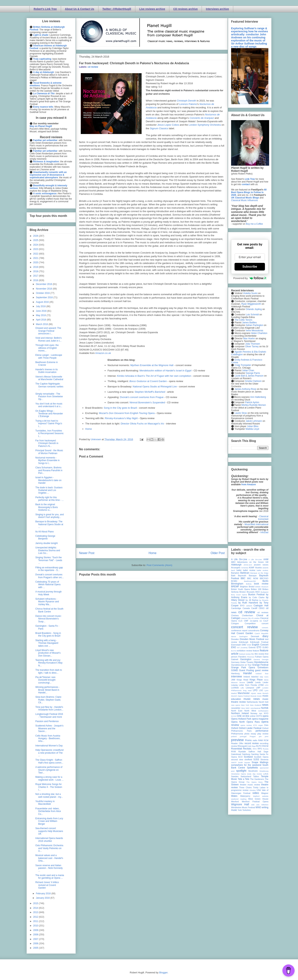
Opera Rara (253, 722)
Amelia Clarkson (253, 381)
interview (237, 676)
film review (260, 654)
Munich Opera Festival (240, 696)
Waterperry (245, 796)
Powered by (250, 278)
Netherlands (252, 702)
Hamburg (235, 673)
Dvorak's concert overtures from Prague (142, 397)
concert (265, 623)
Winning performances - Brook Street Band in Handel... (47, 690)
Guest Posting (246, 670)
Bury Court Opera (239, 595)
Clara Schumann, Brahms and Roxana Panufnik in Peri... (49, 470)
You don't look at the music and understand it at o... (49, 405)
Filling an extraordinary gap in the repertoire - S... (49, 569)
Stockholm (253, 771)
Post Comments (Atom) (159, 565)
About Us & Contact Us (80, 9)
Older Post (218, 553)
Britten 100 (256, 589)
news (265, 705)
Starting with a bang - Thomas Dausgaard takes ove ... (47, 643)
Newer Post (87, 553)
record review (252, 743)
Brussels (251, 592)
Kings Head (242, 680)
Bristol (252, 587)
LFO (267, 685)
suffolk (266, 774)
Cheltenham (247, 615)
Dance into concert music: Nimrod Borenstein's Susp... (48, 619)
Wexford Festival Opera (255, 802)
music (259, 696)
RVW (233, 752)
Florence (251, 657)
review (234, 746)
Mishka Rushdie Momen (254, 405)
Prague (253, 736)
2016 (36, 280)
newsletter (236, 708)
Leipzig (234, 685)
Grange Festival (260, 665)
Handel (247, 673)
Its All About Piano (45, 532)
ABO (233, 562)
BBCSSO (264, 578)
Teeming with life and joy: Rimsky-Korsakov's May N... (49, 663)
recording (264, 743)
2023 (36, 249)
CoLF (266, 621)
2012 (36, 917)
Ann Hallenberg (258, 397)
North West (250, 711)
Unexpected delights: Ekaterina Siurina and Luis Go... (48, 550)
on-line (246, 716)
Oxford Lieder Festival (250, 728)
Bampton (235, 573)
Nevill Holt (264, 702)
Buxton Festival (256, 595)
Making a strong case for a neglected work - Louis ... (49, 778)
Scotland (248, 757)
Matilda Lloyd (252, 429)
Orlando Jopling (254, 309)
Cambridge (236, 608)
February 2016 (44, 894)
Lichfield (235, 688)
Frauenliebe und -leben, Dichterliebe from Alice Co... (48, 811)
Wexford (235, 802)
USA (259, 790)
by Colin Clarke (257, 597)
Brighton (244, 587)
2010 (36, 926)
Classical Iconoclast (263, 518)
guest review (262, 670)
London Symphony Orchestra (205, 125)
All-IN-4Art (248, 565)
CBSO (262, 608)
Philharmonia (237, 734)
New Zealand (256, 705)
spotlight (241, 771)
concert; (265, 628)
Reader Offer (237, 743)
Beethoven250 (250, 581)
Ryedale (242, 752)
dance (234, 636)
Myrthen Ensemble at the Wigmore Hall (152, 365)
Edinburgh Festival (259, 642)
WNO (258, 807)
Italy (262, 677)
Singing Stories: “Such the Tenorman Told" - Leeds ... (49, 560)
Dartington (243, 636)
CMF (246, 621)
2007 (36, 939)
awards (265, 568)
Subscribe (250, 267)
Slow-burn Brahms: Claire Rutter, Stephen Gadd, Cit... (48, 700)
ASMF (252, 568)
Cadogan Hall (261, 606)
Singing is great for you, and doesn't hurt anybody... (50, 516)
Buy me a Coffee (254, 224)
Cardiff (254, 608)
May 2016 (41, 315)
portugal (243, 736)
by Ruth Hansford (248, 603)
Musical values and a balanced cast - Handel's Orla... (49, 858)
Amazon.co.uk (103, 353)
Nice (243, 708)
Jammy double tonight (46, 543)
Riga (254, 746)
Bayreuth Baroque (247, 576)
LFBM (261, 685)
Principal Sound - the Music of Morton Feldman (49, 452)
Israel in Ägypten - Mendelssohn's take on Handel (48, 480)
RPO (255, 749)
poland (234, 736)
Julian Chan (248, 370)
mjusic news (256, 693)
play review (263, 734)
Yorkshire (247, 810)
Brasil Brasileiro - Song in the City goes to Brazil (48, 634)
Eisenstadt (236, 645)
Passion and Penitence (47, 721)
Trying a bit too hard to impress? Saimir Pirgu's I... (49, 424)
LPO (255, 690)
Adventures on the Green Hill (253, 562)
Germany (235, 662)
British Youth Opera (240, 589)
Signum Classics (159, 128)
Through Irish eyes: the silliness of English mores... (47, 348)
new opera (236, 705)
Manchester (244, 693)
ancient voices (261, 565)
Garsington (246, 659)
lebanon (234, 682)
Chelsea (235, 615)
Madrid (234, 693)
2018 (36, 271)
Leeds (250, 682)
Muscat (253, 696)
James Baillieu (249, 323)
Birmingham (237, 584)
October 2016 (43, 293)
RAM (260, 740)
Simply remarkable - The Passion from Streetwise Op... (49, 397)
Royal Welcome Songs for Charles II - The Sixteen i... (49, 787)
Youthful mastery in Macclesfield (45, 803)
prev (267, 736)
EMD (244, 645)
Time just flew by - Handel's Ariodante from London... (49, 708)
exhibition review (244, 651)
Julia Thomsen (253, 344)
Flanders (242, 657)
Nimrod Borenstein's (147, 402)
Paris (249, 731)
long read (247, 690)
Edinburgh (244, 642)
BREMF (235, 587)
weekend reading (239, 799)
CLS (240, 621)
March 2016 (42, 324)
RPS (260, 749)
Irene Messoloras (254, 331)
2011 (36, 921)
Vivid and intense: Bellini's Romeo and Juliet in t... (48, 339)
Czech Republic (262, 633)
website (265, 796)
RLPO (259, 746)
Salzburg (246, 754)
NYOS (234, 716)
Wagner (265, 793)
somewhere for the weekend (246, 765)
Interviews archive (217, 9)
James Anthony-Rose (245, 389)
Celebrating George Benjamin (45, 537)
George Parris (253, 373)
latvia (266, 680)
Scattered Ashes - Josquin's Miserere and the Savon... (49, 728)
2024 (36, 245)
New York (245, 705)
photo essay (250, 734)
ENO (234, 647)
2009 (36, 930)
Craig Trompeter (243, 365)
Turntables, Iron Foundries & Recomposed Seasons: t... (50, 433)
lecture (242, 682)
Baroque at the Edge (259, 573)
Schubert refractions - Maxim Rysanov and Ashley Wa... (47, 602)
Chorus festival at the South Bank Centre (49, 610)
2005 (36, 948)
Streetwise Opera (239, 774)
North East (237, 711)
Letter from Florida (248, 685)
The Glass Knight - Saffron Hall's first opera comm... (49, 761)
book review (261, 584)
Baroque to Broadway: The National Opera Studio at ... (49, 524)
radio (255, 740)
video (256, 793)
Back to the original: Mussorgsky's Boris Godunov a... (47, 507)
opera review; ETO (249, 725)
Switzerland (246, 776)
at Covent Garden (148, 381)
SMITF (234, 762)
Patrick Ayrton (252, 402)
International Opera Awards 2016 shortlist (49, 840)
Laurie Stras (240, 413)
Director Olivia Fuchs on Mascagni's (142, 424)
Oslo (266, 725)
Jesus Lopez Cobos (168, 125)
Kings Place (256, 680)
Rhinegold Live (244, 746)
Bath (233, 576)
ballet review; (263, 570)
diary (265, 636)
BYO (242, 606)
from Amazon (249, 484)
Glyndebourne (261, 662)
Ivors (266, 677)
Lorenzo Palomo (188, 104)
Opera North (238, 722)
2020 (36, 262)
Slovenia (264, 760)
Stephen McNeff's (150, 392)
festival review (245, 654)
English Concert (260, 645)
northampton (263, 711)
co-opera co (256, 621)
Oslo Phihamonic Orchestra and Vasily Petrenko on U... (49, 848)
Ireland (247, 677)
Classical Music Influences (245, 200)
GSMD (235, 670)
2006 (36, 944)
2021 (36, 258)
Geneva (257, 659)
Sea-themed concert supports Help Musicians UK (49, 831)
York (240, 810)
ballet (239, 570)
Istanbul (255, 677)
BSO (258, 592)
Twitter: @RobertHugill (117, 9)
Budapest (264, 592)
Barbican (245, 573)
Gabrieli (235, 659)
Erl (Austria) (243, 647)
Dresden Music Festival (252, 639)
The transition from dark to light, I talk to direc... (49, 671)
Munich (265, 693)
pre (260, 736)
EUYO (234, 651)
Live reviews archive (152, 9)
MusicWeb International (256, 524)
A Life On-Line (239, 559)
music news (252, 699)
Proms (248, 740)
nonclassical (255, 708)
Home (89, 429)
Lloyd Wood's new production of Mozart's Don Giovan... (48, 653)
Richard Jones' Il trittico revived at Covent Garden (47, 885)
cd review (93, 67)
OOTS (259, 716)
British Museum (262, 587)
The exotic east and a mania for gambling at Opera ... (50, 877)
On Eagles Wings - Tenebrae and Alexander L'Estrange (49, 414)
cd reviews (263, 612)
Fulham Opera (262, 657)
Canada (246, 608)
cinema (244, 618)
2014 (36, 908)
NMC (248, 708)
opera (265, 716)
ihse (267, 674)
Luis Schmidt (252, 315)
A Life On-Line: (255, 559)
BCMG (234, 581)
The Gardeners (257, 779)
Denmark (255, 636)
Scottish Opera (261, 757)
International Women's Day (49, 746)
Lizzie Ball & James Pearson (249, 376)
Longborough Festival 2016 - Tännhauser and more (49, 715)
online (253, 716)
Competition (250, 623)
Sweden (235, 776)
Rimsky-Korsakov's (121, 418)
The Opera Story (254, 782)
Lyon (266, 690)
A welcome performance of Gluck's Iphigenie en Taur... (49, 770)
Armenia (245, 568)
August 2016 (43, 302)
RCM (266, 740)
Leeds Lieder (262, 682)
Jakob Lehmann (254, 421)
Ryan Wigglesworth (251, 304)
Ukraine (252, 790)
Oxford (235, 728)
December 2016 (44, 284)
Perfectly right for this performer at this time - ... (50, 499)
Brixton (243, 592)
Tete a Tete (244, 779)
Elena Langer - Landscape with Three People (49, 356)
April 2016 (41, 320)
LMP (258, 688)
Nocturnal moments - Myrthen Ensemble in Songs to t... (48, 460)
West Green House (258, 799)
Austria (258, 568)
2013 (36, 912)
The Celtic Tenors (243, 320)
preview (237, 740)
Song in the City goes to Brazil (120, 408)
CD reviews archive (185, 9)
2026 (36, 236)
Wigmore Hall (240, 804)
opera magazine (260, 719)
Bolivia (249, 584)
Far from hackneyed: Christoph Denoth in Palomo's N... (47, 443)
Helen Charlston (259, 333)
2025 (36, 240)
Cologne (235, 623)
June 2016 (42, 311)
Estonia (252, 647)
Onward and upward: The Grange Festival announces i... (48, 331)
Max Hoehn (249, 339)
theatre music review (250, 785)
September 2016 (45, 297)
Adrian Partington (254, 325)
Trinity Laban (259, 787)
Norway (254, 713)
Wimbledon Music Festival (243, 807)
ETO (259, 647)
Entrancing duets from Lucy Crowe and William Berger (49, 821)
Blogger (163, 972)
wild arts (255, 805)
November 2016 (44, 289)
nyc (261, 713)
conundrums (254, 630)
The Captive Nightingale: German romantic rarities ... (49, 387)
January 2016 (43, 898)
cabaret (249, 606)
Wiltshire (265, 805)
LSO (261, 690)
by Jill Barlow (252, 600)
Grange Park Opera (243, 668)
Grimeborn (263, 668)
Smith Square (244, 762)
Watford (256, 796)
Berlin (265, 581)
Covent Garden (245, 633)
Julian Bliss (253, 426)
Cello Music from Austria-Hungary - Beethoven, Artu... (48, 739)
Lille (242, 688)
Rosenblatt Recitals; (241, 749)
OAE (239, 716)
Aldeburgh (236, 565)
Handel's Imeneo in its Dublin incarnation (47, 371)
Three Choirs (245, 787)
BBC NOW (253, 578)
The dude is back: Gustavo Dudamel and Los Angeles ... (49, 490)
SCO (240, 757)
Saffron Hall (255, 752)
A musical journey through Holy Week (48, 593)
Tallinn (256, 776)
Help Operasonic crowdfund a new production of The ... (49, 753)
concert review (244, 627)
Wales (234, 796)
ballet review (249, 570)
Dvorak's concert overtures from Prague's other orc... (50, 576)
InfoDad (264, 532)
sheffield (248, 760)
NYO (266, 713)
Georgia (265, 659)
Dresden (235, 639)
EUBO (265, 647)
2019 (36, 267)
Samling (255, 754)
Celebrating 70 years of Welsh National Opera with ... (48, 585)
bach (233, 570)
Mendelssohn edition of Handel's (165, 371)
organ (261, 725)
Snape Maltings (260, 762)
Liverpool (250, 688)
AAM (266, 559)
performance (262, 731)
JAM (233, 680)
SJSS (256, 760)
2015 (36, 903)
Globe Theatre (247, 662)
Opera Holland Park (241, 719)
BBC (243, 578)
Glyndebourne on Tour (241, 665)
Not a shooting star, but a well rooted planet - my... (49, 795)
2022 (36, 254)
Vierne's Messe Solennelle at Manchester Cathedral (49, 378)
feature (256, 651)
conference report (239, 630)
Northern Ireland (240, 713)
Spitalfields (252, 768)
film (253, 654)
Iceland (259, 674)
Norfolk (265, 708)
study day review (254, 774)
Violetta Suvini (250, 293)
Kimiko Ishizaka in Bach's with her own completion (154, 376)
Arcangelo (236, 568)
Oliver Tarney (252, 346)
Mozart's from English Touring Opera (127, 413)
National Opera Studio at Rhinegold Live (155, 387)
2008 (36, 935)
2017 (36, 276)
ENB (249, 645)
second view (237, 760)
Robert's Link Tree (45, 9)
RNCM (265, 746)
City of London (254, 618)
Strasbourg (264, 771)
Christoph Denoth (186, 101)
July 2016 (41, 306)
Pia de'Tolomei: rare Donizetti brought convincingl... (45, 680)
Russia (266, 749)
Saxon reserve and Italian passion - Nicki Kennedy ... (49, 868)
